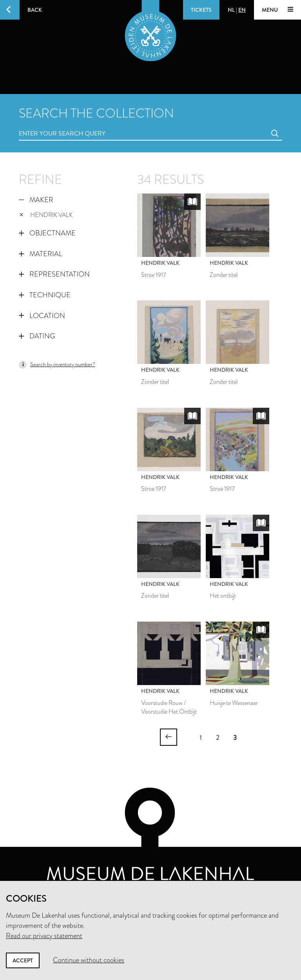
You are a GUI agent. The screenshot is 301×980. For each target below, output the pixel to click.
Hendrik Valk (46, 215)
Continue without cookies (89, 960)
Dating (37, 336)
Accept (23, 960)
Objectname (47, 233)
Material (41, 254)
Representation (54, 274)
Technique (45, 295)
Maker (36, 200)
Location (42, 316)
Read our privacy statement (44, 936)
